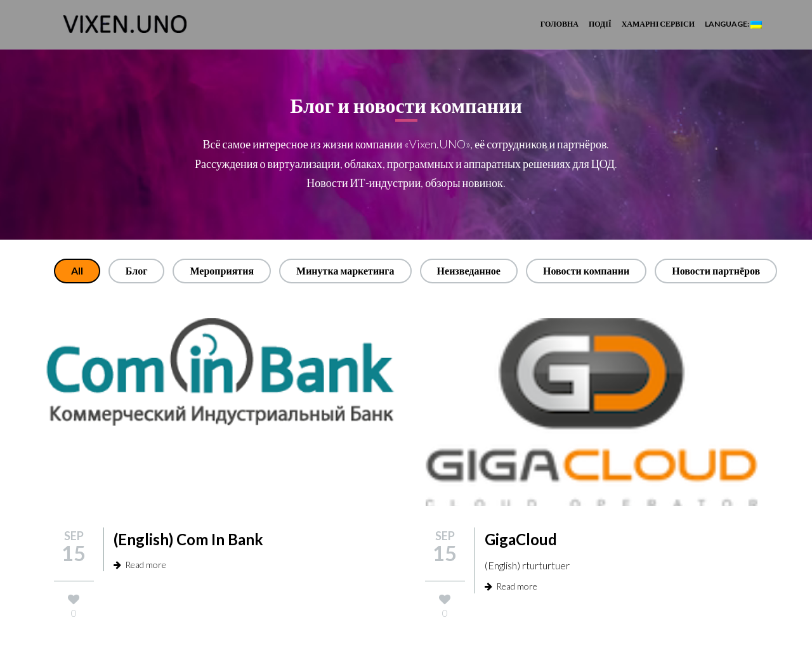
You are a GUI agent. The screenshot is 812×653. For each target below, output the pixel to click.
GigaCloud (521, 539)
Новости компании (586, 270)
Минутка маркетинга (345, 270)
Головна (560, 24)
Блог (137, 270)
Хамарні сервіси (658, 24)
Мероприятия (222, 270)
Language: (733, 24)
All (77, 270)
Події (600, 24)
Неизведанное (469, 270)
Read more (140, 565)
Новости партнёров (716, 270)
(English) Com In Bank (188, 539)
